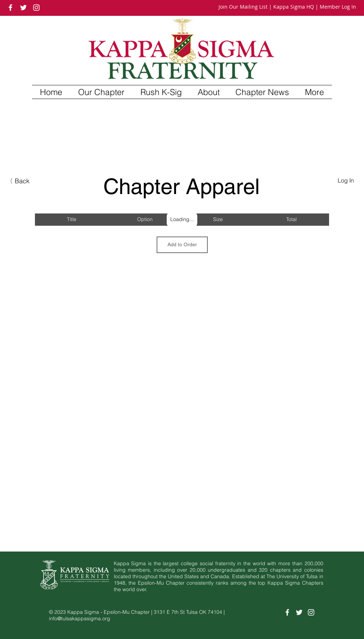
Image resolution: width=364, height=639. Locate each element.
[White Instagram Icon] (36, 8)
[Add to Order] (182, 245)
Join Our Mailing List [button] (243, 7)
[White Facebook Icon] (10, 8)
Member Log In (338, 7)
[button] (101, 92)
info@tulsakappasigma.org (80, 618)
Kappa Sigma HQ (294, 7)
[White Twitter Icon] (23, 8)
